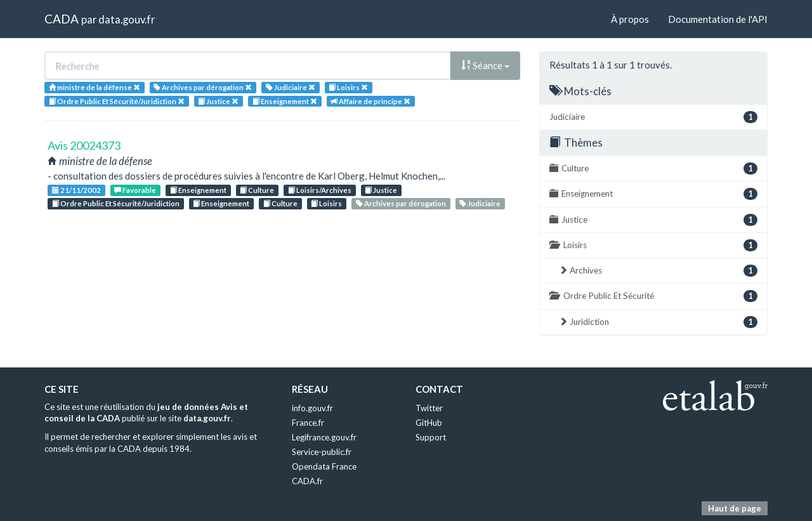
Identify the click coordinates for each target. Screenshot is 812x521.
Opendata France (324, 466)
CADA (62, 19)
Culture (257, 190)
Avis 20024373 (84, 145)
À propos (630, 19)
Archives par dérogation (401, 203)
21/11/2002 (76, 190)
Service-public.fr (322, 452)
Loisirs (326, 203)
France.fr (308, 423)
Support (431, 437)
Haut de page (735, 508)
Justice (381, 190)
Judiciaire (480, 203)
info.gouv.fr (312, 408)
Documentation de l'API (718, 19)
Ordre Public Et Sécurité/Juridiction (116, 203)
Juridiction (658, 322)
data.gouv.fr (127, 19)
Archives (658, 271)
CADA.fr (307, 481)
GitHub (429, 423)
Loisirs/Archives (320, 190)
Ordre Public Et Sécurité (653, 296)
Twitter (429, 408)
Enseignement (198, 190)
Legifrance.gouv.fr (324, 437)
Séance (485, 65)
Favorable (135, 190)
